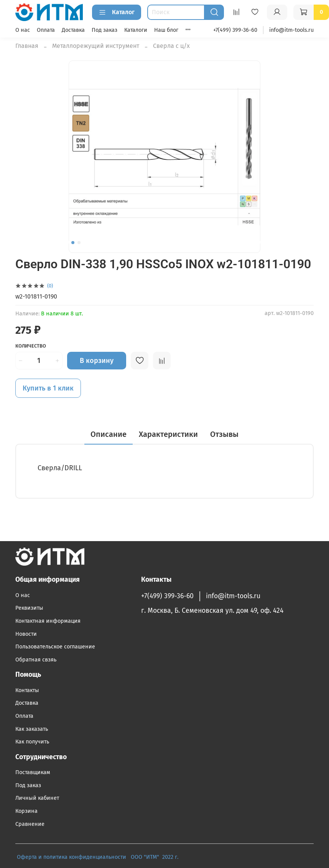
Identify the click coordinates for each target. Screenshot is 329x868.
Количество (31, 346)
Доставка (73, 30)
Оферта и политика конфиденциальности (72, 857)
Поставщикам (33, 772)
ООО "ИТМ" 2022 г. (155, 857)
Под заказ (104, 30)
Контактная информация (48, 621)
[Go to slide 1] (73, 243)
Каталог (117, 12)
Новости (26, 634)
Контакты (27, 690)
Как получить (32, 742)
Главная (27, 46)
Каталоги (136, 30)
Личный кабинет (37, 798)
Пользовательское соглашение (55, 647)
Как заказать (32, 729)
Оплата (46, 30)
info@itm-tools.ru (291, 30)
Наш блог (166, 30)
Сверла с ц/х (171, 46)
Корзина (26, 811)
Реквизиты (29, 608)
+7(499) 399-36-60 (235, 30)
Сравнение (30, 824)
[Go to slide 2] (79, 243)
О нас (23, 30)
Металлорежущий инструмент (96, 46)
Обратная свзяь (36, 660)
